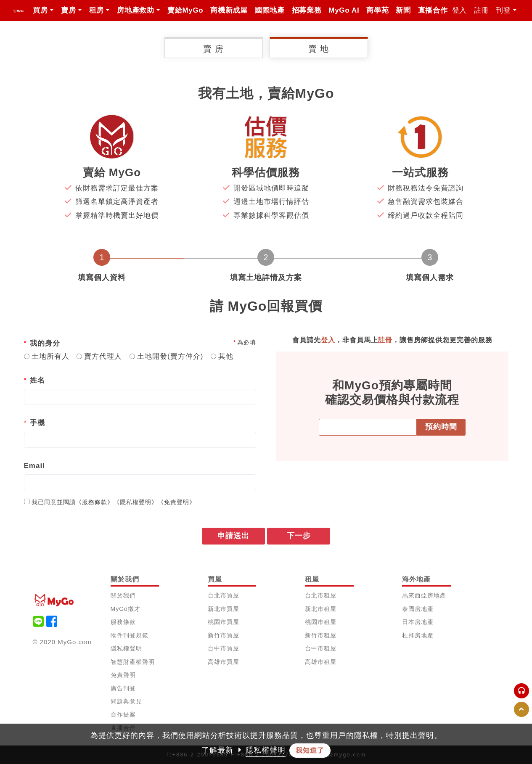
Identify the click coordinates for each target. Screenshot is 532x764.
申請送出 (233, 536)
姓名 (37, 380)
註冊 (481, 10)
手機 (37, 423)
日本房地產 (418, 622)
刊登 (503, 10)
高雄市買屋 (224, 662)
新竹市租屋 (321, 635)
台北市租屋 (321, 595)
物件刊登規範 (130, 635)
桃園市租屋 (321, 622)
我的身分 (45, 343)
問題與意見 (126, 701)
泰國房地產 (418, 609)
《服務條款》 (95, 502)
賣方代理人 (103, 356)
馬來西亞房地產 (424, 595)
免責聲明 (123, 675)
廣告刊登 (123, 688)
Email (34, 466)
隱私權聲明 (126, 648)
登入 (459, 10)
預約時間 (441, 427)
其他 (226, 356)
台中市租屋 (321, 648)
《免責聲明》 (177, 502)
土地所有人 (50, 356)
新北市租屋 (321, 609)
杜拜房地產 (418, 635)
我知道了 (310, 750)
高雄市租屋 (321, 662)
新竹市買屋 (224, 635)
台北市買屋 (224, 595)
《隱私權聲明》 (136, 502)
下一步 (299, 536)
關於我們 (123, 595)
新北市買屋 (224, 609)
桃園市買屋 (224, 622)
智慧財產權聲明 (133, 662)
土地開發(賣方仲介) (170, 356)
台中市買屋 (224, 648)
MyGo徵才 (126, 609)
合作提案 (123, 714)
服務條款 (123, 622)
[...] (27, 501)
